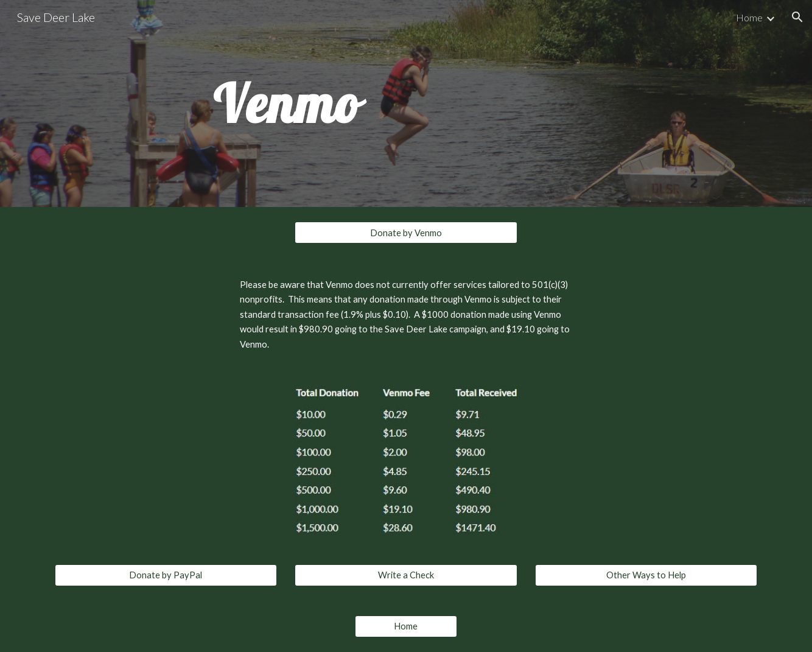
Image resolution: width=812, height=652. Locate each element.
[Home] (406, 626)
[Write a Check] (406, 575)
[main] (286, 103)
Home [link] (749, 17)
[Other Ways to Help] (646, 575)
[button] (797, 17)
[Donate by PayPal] (166, 575)
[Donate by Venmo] (406, 233)
